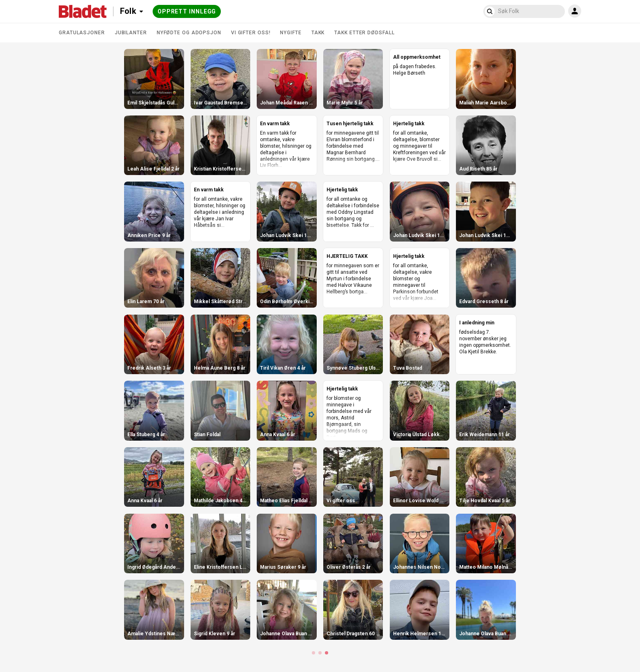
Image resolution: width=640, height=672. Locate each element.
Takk (318, 33)
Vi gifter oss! (251, 33)
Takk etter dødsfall (364, 33)
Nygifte (291, 33)
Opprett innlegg (187, 11)
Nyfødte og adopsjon (189, 33)
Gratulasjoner (82, 33)
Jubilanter (131, 33)
